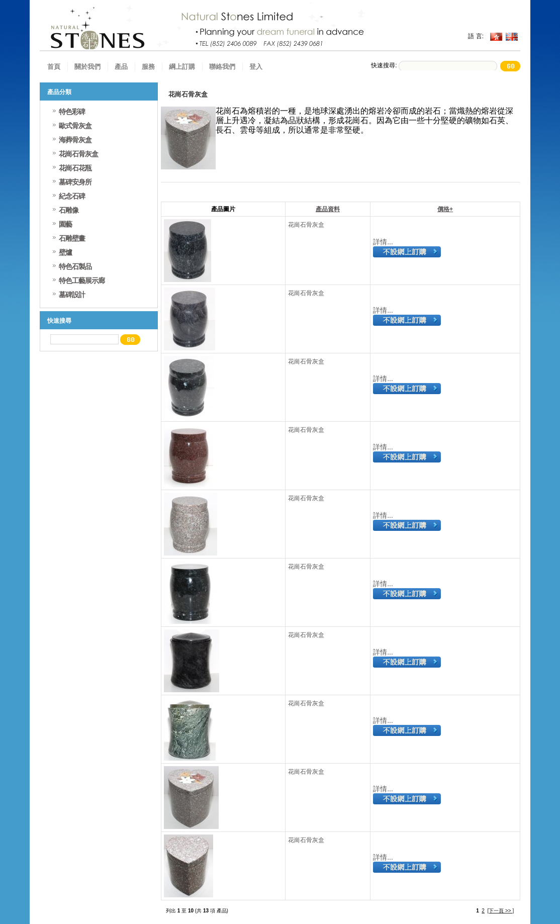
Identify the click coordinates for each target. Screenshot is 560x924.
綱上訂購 (182, 67)
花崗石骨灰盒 (306, 225)
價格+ (445, 209)
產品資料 (328, 209)
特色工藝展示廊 (82, 281)
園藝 (65, 224)
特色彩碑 (72, 112)
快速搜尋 (59, 321)
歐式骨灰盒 (75, 126)
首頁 (54, 67)
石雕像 (69, 210)
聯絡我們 (222, 67)
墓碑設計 (72, 295)
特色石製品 (75, 266)
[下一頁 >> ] (500, 911)
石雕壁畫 (72, 238)
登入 (256, 67)
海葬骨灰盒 (75, 140)
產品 (121, 67)
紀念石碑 (72, 196)
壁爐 (65, 252)
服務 (148, 67)
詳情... (383, 242)
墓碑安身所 (75, 182)
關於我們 (87, 67)
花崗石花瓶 (75, 168)
